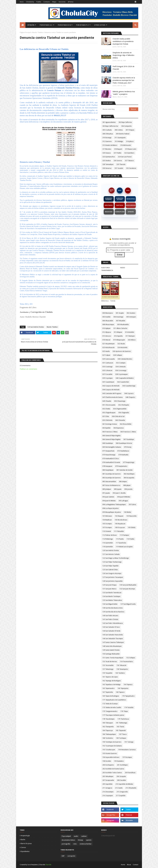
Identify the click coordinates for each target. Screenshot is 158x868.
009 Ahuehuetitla (123, 325)
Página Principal (25, 32)
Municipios (131, 199)
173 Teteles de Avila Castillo (112, 708)
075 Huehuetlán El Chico (111, 459)
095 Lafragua (123, 501)
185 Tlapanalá (121, 730)
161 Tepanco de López (110, 677)
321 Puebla (117, 153)
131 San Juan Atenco (109, 589)
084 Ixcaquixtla (129, 478)
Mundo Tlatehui (38, 32)
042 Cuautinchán (123, 382)
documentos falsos (68, 840)
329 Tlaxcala (121, 164)
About (129, 865)
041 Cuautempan (108, 382)
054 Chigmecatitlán (120, 409)
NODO (128, 190)
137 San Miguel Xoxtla (128, 604)
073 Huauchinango (109, 455)
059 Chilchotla (107, 420)
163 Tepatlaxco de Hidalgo (112, 685)
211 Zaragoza (107, 788)
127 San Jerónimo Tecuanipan (113, 577)
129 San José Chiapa (109, 585)
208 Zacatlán (121, 780)
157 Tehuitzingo (108, 669)
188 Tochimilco (108, 738)
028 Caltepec (118, 355)
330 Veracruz (107, 168)
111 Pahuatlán (119, 531)
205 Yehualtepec (108, 776)
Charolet (48, 865)
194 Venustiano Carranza (127, 750)
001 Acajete (120, 313)
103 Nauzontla (131, 516)
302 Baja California (125, 122)
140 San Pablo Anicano (110, 616)
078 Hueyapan (107, 466)
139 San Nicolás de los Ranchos (113, 612)
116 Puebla (130, 539)
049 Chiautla (107, 401)
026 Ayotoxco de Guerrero (122, 351)
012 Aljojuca (107, 332)
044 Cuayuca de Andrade (111, 390)
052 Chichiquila (124, 405)
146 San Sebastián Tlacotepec (113, 639)
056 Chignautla (124, 413)
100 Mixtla (127, 512)
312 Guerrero (107, 141)
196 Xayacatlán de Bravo (111, 757)
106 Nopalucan (120, 524)
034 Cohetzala (121, 367)
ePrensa (71, 2)
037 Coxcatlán (107, 374)
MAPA (120, 190)
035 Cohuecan (107, 370)
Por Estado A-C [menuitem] (46, 25)
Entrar (120, 255)
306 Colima (119, 130)
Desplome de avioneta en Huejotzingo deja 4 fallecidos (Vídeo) (123, 55)
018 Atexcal (106, 340)
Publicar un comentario (28, 369)
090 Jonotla (128, 489)
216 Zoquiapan (108, 796)
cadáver (84, 836)
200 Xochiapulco (108, 765)
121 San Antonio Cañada (111, 554)
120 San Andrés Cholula (36, 327)
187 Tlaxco (123, 734)
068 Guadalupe (108, 443)
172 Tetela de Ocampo (110, 704)
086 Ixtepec (123, 482)
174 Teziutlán (129, 708)
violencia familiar (86, 844)
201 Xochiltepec (122, 765)
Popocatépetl (66, 836)
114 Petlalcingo (108, 539)
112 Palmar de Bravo (110, 535)
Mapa (54, 2)
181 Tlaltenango (122, 723)
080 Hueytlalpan (108, 470)
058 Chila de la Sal (118, 416)
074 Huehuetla (123, 455)
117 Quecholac (121, 543)
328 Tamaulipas (108, 164)
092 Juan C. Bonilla (119, 493)
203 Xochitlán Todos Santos (112, 773)
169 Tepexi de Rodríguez (111, 696)
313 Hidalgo (119, 141)
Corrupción (120, 212)
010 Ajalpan (106, 328)
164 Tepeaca (128, 685)
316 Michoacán (126, 145)
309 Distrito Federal (123, 134)
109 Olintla (132, 528)
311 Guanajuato (120, 138)
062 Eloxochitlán (126, 424)
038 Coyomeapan (122, 374)
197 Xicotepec (127, 757)
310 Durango (107, 138)
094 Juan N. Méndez (109, 501)
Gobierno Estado (120, 199)
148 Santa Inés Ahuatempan (112, 646)
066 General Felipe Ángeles (111, 439)
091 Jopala (106, 493)
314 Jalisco (130, 141)
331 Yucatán (119, 168)
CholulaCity (30, 2)
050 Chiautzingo (120, 401)
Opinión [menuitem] (31, 25)
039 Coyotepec (108, 378)
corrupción (71, 856)
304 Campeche (126, 126)
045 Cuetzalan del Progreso (112, 393)
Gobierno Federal (109, 199)
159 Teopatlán (107, 673)
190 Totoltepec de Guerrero (112, 742)
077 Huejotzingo (129, 462)
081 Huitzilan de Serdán (125, 470)
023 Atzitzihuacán (109, 348)
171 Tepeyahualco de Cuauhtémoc (114, 700)
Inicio (22, 2)
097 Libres (132, 505)
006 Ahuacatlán (108, 321)
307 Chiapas (130, 130)
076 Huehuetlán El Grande (111, 462)
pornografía (66, 844)
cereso (23, 847)
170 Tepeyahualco (128, 696)
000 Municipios (108, 313)
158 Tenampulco (122, 669)
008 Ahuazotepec (108, 325)
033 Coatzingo (108, 367)
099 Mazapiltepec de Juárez (112, 512)
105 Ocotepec (107, 524)
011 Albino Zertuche (120, 328)
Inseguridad (131, 205)
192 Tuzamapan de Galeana (112, 746)
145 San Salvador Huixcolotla (113, 635)
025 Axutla (106, 351)
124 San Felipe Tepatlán (110, 566)
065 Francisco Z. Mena (128, 432)
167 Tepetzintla (108, 692)
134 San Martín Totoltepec (111, 596)
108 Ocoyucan (120, 528)
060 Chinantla (120, 420)
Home (123, 865)
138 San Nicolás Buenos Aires (113, 608)
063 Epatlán (106, 428)
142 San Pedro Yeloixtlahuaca (113, 623)
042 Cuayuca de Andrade (111, 386)
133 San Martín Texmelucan (112, 593)
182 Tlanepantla (108, 727)
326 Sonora (118, 161)
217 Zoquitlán (121, 796)
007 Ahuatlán (121, 321)
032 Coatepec (121, 363)
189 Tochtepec (121, 738)
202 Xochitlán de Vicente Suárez (113, 769)
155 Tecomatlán (108, 665)
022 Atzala (121, 344)
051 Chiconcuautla (109, 405)
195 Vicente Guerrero (110, 753)
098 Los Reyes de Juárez (111, 508)
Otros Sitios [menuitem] (100, 25)
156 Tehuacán (121, 665)
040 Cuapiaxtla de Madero (125, 378)
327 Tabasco (129, 161)
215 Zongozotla (122, 792)
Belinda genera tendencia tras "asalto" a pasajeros (124, 93)
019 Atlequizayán (119, 340)
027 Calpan (106, 355)
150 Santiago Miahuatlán (111, 654)
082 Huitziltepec (129, 474)
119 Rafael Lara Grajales (124, 547)
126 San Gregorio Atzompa (112, 573)
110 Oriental (107, 531)
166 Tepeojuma (123, 688)
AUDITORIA (105, 268)
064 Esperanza (119, 428)
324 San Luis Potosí (125, 157)
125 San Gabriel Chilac (110, 570)
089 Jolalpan (107, 489)
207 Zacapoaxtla (108, 780)
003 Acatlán (106, 317)
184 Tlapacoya (108, 730)
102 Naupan (119, 516)
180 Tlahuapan (108, 723)
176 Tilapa (124, 711)
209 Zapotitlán (107, 784)
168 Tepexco (120, 692)
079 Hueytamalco (121, 466)
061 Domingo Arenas (110, 424)
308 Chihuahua (108, 134)
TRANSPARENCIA (107, 270)
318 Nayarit (118, 149)
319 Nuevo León (131, 149)
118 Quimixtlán (108, 547)
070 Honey (128, 447)
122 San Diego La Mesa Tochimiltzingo (116, 558)
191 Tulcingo (129, 742)
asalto (76, 836)
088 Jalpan (127, 485)
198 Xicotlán (107, 761)
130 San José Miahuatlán (128, 585)
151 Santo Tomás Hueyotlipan (113, 658)
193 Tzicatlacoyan (109, 750)
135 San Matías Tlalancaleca (112, 600)
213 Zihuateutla (131, 788)
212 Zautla (119, 788)
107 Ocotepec (107, 528)
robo (75, 844)
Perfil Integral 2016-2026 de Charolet (123, 68)
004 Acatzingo (118, 317)
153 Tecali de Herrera (110, 662)
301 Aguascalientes (109, 122)
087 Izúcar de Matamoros (111, 485)
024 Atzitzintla (122, 348)
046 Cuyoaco (129, 393)
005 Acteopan (131, 317)
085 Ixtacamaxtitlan (109, 482)
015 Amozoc (107, 336)
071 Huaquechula (108, 451)
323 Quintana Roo (109, 157)
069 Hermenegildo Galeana (112, 447)
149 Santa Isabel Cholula (111, 650)
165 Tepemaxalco (109, 688)
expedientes (25, 851)
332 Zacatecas (131, 168)
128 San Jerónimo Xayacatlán (113, 581)
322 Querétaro (129, 153)
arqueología (25, 836)
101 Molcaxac (107, 516)
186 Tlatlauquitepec (109, 734)
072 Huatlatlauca (123, 451)
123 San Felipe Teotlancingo (112, 562)
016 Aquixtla (118, 336)
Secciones (62, 2)
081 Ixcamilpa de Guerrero (112, 474)
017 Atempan (130, 336)
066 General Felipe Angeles (111, 436)
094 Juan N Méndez (124, 497)
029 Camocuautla (109, 359)
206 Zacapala (121, 776)
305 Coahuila (107, 130)
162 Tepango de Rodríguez (112, 681)
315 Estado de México (110, 145)
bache (23, 840)
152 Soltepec (131, 658)
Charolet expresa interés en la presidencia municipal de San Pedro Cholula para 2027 (124, 80)
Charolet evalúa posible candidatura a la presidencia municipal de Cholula (123, 41)
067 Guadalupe (129, 439)
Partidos (120, 205)
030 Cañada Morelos (125, 359)
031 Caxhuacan (108, 363)
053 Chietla (106, 409)
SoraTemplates (33, 865)
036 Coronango (121, 370)
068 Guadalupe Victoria (124, 443)
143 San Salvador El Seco (111, 627)
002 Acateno (131, 313)
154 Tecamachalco (126, 662)
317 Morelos (107, 149)
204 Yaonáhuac (130, 773)
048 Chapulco (130, 397)
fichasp (80, 840)
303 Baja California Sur (110, 126)
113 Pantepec (124, 535)
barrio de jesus (26, 843)
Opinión (131, 212)
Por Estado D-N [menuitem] (64, 25)
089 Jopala (118, 489)
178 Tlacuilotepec (109, 719)
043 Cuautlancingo (129, 386)
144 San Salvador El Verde (111, 631)
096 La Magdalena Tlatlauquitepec (114, 505)
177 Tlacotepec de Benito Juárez (113, 715)
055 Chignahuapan (109, 413)
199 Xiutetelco (119, 761)
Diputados (109, 205)
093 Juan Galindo (108, 497)
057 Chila (106, 416)
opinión (89, 840)
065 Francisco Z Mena (110, 432)
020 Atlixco (132, 340)
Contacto (47, 2)
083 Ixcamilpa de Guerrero (112, 478)
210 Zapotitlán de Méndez (124, 784)
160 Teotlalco (120, 673)
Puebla (39, 2)
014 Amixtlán (130, 332)
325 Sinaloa (107, 161)
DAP (63, 856)
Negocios (109, 212)
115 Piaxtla (120, 539)
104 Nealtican (107, 520)
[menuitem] (23, 25)
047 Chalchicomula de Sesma (113, 397)
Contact (136, 865)
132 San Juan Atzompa (127, 589)
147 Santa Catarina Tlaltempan (113, 642)
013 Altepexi (118, 332)
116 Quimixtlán (108, 543)
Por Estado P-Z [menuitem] (82, 25)
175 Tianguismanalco (110, 711)
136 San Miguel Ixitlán (110, 604)
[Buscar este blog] (115, 109)
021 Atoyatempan (109, 344)
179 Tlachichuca (123, 719)
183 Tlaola (120, 727)
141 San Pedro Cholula (110, 619)
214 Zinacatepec (108, 792)
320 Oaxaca (107, 153)
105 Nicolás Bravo (121, 520)
